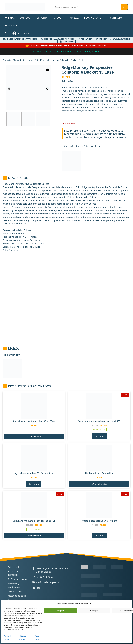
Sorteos (25, 18)
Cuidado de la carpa (24, 60)
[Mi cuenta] (21, 33)
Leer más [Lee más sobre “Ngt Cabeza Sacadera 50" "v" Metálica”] (34, 484)
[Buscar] (124, 7)
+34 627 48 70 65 (44, 577)
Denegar (94, 611)
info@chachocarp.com (47, 582)
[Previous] (9, 89)
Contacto (116, 18)
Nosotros (11, 26)
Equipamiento (96, 18)
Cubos (79, 146)
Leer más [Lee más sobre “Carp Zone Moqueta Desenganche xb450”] (99, 436)
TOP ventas (42, 18)
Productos (7, 60)
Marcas (74, 18)
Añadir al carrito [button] (34, 436)
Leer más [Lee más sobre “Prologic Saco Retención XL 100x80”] (99, 535)
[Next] (47, 89)
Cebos (61, 18)
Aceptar (60, 611)
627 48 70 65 (115, 39)
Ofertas (10, 18)
